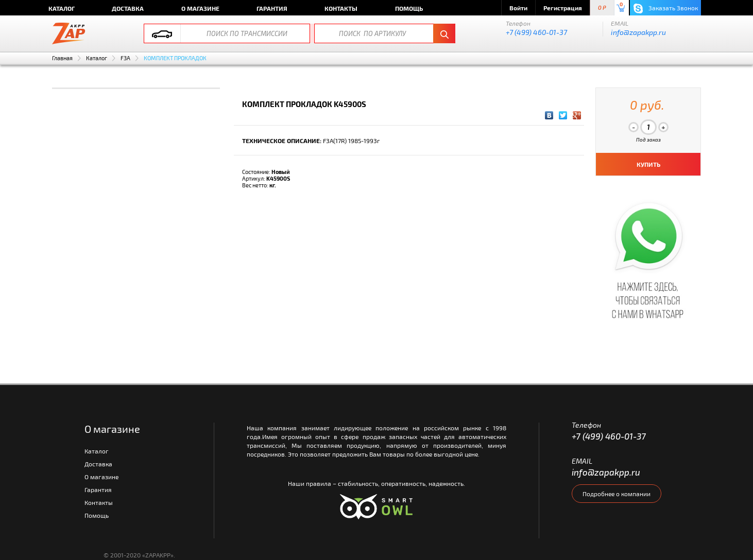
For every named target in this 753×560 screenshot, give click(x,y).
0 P (602, 8)
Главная (62, 58)
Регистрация (563, 8)
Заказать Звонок (666, 8)
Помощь (409, 8)
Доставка (128, 8)
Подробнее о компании (617, 494)
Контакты (341, 8)
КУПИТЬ (648, 164)
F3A (125, 58)
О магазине (200, 8)
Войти (518, 8)
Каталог (62, 8)
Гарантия (272, 8)
